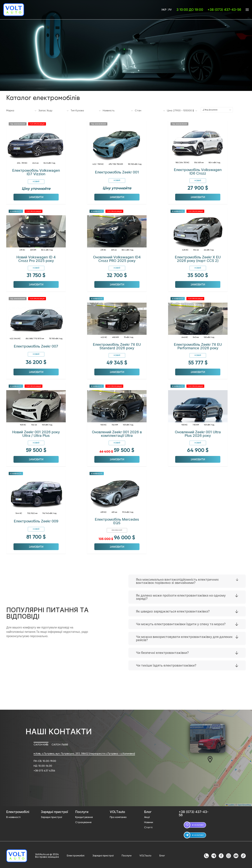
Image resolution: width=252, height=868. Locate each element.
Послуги (127, 855)
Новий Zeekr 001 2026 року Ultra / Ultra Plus (36, 433)
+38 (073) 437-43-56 (224, 10)
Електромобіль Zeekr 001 (117, 171)
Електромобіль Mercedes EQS (117, 520)
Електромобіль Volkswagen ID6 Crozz (198, 170)
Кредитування (84, 816)
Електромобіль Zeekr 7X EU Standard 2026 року (117, 345)
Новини (149, 822)
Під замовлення (18, 123)
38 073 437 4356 (45, 770)
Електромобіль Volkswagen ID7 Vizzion (36, 171)
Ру (170, 10)
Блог (162, 855)
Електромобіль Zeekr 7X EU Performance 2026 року (198, 345)
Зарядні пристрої (51, 816)
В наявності (16, 210)
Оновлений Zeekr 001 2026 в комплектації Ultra (117, 433)
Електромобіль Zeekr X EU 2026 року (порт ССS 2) (198, 258)
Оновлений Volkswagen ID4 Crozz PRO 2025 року (117, 258)
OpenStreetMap (244, 804)
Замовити (36, 196)
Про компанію (118, 816)
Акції (147, 816)
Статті (148, 827)
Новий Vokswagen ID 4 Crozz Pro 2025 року (36, 258)
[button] (210, 758)
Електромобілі (76, 855)
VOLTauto (145, 855)
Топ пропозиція (37, 123)
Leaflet (230, 804)
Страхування (83, 822)
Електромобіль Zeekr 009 (36, 520)
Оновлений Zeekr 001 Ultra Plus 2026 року (198, 433)
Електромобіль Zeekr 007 (36, 345)
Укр (164, 10)
